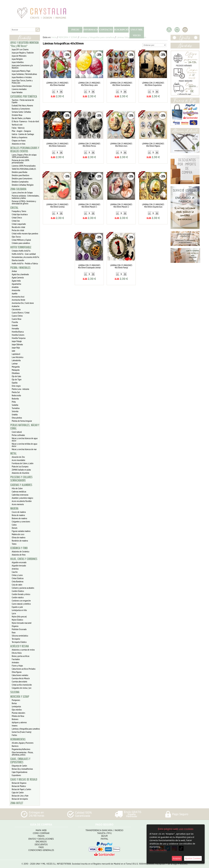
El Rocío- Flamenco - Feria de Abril (25, 121)
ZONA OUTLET (17, 803)
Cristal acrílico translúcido (22, 685)
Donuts (15, 528)
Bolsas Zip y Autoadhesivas (22, 769)
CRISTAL (14, 208)
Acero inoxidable (19, 460)
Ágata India (16, 281)
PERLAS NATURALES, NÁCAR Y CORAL (25, 427)
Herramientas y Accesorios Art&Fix (25, 257)
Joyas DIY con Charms (20, 49)
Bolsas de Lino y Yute (20, 796)
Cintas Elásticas (18, 578)
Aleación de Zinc (18, 457)
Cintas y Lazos (17, 575)
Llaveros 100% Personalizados (24, 166)
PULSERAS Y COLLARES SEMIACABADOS (21, 479)
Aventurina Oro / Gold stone (23, 303)
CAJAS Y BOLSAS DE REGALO (24, 780)
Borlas (14, 703)
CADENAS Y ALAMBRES (21, 485)
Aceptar (177, 858)
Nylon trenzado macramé (22, 623)
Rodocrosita (16, 395)
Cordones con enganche (21, 601)
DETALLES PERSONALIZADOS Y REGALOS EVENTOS (25, 150)
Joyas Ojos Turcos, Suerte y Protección (22, 82)
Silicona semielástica (20, 636)
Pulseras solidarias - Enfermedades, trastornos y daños (25, 197)
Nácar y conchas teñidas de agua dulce (24, 445)
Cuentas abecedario (19, 681)
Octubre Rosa (17, 115)
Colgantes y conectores (21, 521)
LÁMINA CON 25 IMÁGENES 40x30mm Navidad (57, 84)
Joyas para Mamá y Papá (21, 71)
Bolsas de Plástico (19, 786)
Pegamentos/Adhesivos (21, 749)
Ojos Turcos (16, 237)
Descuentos (41, 845)
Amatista (15, 287)
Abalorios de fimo (19, 555)
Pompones (16, 700)
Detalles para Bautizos (20, 175)
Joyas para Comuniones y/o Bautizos (22, 66)
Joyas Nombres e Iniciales (22, 77)
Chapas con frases (19, 140)
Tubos (14, 544)
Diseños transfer (18, 260)
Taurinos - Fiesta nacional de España (23, 101)
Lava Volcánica (17, 357)
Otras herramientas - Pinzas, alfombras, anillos (22, 753)
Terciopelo (16, 639)
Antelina (15, 569)
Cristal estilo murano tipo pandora (25, 233)
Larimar (15, 363)
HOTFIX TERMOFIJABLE (21, 247)
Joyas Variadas (17, 92)
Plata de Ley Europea (20, 466)
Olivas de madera (19, 537)
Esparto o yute (17, 607)
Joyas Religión (17, 59)
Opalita (15, 383)
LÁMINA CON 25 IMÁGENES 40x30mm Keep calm (89, 84)
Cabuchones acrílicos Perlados (24, 669)
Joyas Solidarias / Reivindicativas (24, 74)
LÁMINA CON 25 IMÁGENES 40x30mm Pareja (121, 266)
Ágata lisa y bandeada (20, 274)
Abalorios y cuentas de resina (23, 650)
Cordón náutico (18, 597)
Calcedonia (16, 309)
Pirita (14, 402)
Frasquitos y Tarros (19, 211)
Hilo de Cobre (17, 488)
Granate (15, 325)
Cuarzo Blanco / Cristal (21, 313)
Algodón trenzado (19, 565)
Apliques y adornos (19, 722)
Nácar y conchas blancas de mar (24, 449)
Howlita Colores (18, 335)
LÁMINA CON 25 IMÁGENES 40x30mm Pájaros (153, 145)
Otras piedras (17, 418)
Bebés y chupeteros (20, 137)
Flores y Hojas (17, 666)
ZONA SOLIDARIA (18, 189)
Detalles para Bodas (20, 172)
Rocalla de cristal (18, 227)
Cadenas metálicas (19, 491)
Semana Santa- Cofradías (21, 112)
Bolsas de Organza (19, 783)
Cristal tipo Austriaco (20, 214)
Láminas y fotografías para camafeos (26, 729)
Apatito (15, 293)
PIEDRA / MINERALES (20, 268)
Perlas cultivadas (18, 435)
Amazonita (16, 290)
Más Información (158, 850)
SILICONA (15, 692)
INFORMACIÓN (91, 30)
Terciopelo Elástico (19, 642)
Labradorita (16, 360)
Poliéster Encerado (19, 629)
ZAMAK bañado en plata (21, 470)
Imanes (15, 726)
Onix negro (16, 386)
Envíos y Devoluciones (41, 839)
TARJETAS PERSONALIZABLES (24, 169)
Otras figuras (17, 672)
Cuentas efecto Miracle (21, 678)
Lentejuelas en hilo (19, 610)
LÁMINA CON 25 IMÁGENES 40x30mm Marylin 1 (89, 205)
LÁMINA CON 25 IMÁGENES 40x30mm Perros (89, 145)
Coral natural (17, 432)
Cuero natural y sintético (21, 604)
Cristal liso (16, 221)
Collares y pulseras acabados (23, 588)
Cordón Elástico (18, 591)
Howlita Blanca (18, 332)
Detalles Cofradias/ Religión (23, 185)
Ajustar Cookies (193, 858)
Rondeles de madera (20, 541)
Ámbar (14, 271)
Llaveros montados (19, 89)
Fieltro (14, 735)
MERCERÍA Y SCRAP (20, 697)
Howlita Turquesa (19, 338)
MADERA (14, 509)
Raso (14, 632)
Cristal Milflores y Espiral (21, 240)
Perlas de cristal (18, 230)
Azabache (16, 306)
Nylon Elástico (17, 620)
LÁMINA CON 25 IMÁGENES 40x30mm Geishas (57, 205)
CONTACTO (106, 30)
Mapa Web (41, 830)
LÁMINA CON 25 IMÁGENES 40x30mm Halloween (57, 145)
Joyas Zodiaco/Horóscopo (22, 86)
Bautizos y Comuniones (21, 109)
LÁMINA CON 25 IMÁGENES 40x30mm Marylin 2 (121, 205)
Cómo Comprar (41, 833)
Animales (15, 662)
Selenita (15, 411)
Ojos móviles (17, 710)
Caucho (15, 572)
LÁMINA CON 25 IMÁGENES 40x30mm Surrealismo (121, 84)
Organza (15, 626)
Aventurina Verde (19, 300)
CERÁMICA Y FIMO (19, 548)
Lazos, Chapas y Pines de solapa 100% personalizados (24, 156)
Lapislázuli (16, 354)
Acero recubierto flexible (22, 501)
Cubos (14, 525)
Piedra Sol (16, 392)
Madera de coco (18, 534)
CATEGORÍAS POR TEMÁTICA (24, 97)
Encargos (41, 842)
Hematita (15, 328)
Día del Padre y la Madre (21, 118)
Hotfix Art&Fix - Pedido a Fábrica (25, 263)
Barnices (15, 746)
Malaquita (16, 370)
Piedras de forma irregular (22, 421)
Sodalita (15, 405)
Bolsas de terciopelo (20, 799)
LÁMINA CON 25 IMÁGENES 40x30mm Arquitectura (153, 205)
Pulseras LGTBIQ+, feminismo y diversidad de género (24, 202)
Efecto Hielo (17, 653)
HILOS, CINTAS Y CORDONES (24, 559)
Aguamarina (16, 284)
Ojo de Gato (16, 376)
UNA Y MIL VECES (137, 33)
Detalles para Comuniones (22, 178)
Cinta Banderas (18, 581)
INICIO (75, 30)
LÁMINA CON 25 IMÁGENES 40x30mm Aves (121, 145)
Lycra (14, 613)
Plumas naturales (18, 713)
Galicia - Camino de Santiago (23, 134)
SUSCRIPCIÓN (121, 30)
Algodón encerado (19, 562)
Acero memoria (18, 504)
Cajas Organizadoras (20, 772)
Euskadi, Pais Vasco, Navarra (22, 105)
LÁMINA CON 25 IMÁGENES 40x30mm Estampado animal (89, 266)
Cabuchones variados (20, 675)
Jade (13, 351)
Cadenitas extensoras (20, 495)
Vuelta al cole (17, 125)
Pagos (41, 836)
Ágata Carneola (18, 277)
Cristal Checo (17, 218)
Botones (15, 719)
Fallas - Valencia (18, 128)
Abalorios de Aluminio (20, 473)
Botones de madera (19, 518)
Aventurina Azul (18, 297)
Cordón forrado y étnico (21, 594)
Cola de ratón (17, 585)
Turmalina (16, 408)
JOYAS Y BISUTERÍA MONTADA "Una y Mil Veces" (25, 44)
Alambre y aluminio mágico (22, 498)
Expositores (16, 775)
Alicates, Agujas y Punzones (23, 743)
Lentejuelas (16, 706)
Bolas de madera (18, 515)
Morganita (16, 367)
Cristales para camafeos (21, 243)
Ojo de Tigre (17, 379)
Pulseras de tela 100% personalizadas (20, 161)
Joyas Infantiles (18, 62)
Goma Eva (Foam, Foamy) (22, 732)
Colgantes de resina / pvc (22, 688)
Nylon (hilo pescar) (19, 616)
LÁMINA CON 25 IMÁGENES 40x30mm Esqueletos (153, 84)
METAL (13, 454)
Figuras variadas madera (21, 531)
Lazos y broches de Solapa (22, 192)
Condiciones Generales (41, 850)
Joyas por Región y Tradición (23, 53)
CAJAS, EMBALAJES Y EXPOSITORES (20, 761)
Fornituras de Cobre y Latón (23, 463)
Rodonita (15, 399)
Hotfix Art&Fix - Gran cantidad (24, 254)
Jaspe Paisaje (17, 341)
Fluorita (15, 322)
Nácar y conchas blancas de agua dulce (25, 439)
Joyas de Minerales (19, 56)
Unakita (15, 414)
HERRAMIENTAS (18, 739)
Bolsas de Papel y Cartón (21, 789)
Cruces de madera (19, 512)
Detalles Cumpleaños (20, 182)
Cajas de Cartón (18, 792)
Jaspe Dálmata (17, 344)
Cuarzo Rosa (16, 319)
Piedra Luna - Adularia (20, 389)
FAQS (41, 847)
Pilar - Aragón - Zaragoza (21, 131)
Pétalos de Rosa (18, 716)
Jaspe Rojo (16, 348)
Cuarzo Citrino (17, 316)
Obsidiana (16, 373)
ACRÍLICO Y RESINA (20, 646)
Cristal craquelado (19, 224)
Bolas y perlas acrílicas (21, 656)
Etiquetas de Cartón (19, 766)
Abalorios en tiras (19, 144)
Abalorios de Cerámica (20, 551)
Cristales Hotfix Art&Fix (21, 251)
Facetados (16, 659)
